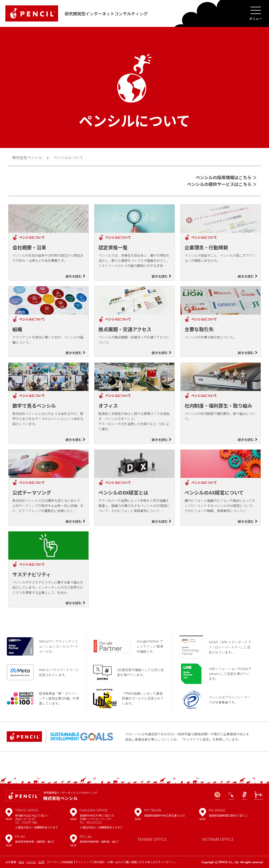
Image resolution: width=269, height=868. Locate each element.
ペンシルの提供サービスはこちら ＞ (222, 184)
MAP (9, 816)
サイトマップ (83, 862)
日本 (22, 862)
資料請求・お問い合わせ (109, 862)
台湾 (41, 862)
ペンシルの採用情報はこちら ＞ (226, 177)
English (31, 862)
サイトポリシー (167, 862)
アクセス (54, 862)
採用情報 (68, 862)
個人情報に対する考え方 (141, 862)
